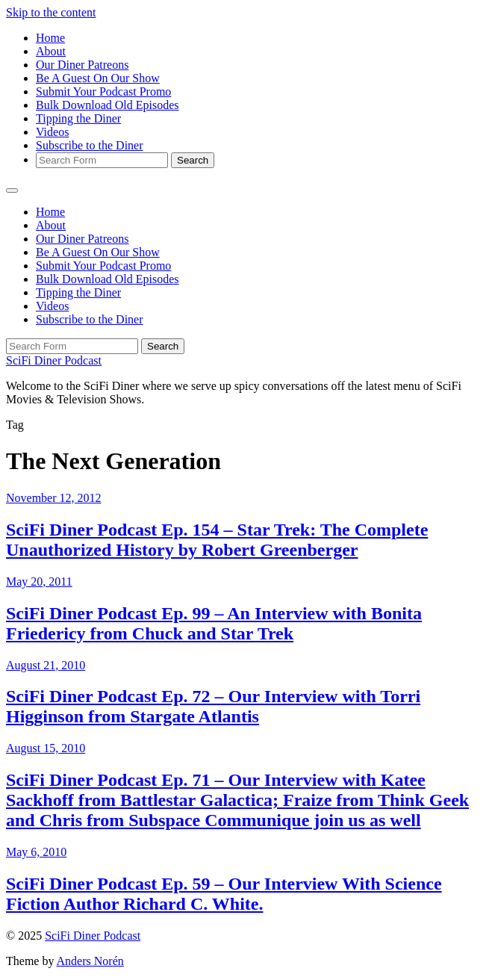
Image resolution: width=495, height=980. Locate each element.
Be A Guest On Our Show (98, 78)
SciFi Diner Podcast (54, 360)
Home (50, 38)
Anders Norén (90, 961)
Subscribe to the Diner (90, 145)
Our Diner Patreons (82, 65)
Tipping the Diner (78, 118)
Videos (52, 132)
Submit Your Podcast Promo (103, 92)
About (51, 51)
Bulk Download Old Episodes (108, 105)
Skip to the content (51, 12)
